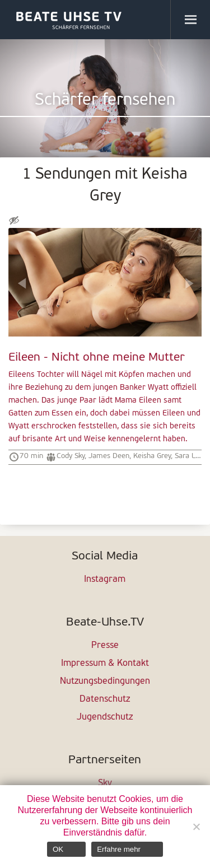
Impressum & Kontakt (105, 664)
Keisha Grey (152, 456)
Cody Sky (71, 456)
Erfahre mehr (119, 849)
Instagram (105, 580)
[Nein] (196, 827)
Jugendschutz (105, 717)
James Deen (109, 456)
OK (58, 849)
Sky (105, 783)
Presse (105, 646)
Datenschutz (105, 699)
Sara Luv (188, 456)
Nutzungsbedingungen (105, 682)
